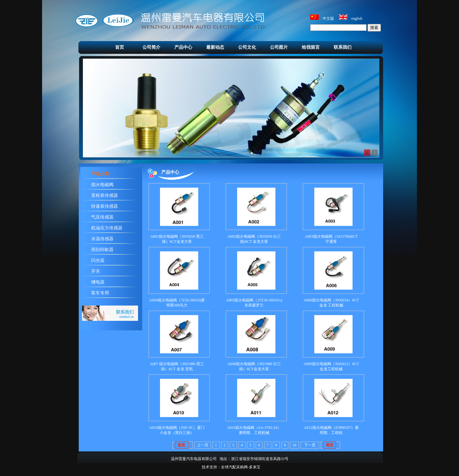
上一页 (203, 445)
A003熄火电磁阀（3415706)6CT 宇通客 (331, 239)
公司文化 (247, 47)
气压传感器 (102, 217)
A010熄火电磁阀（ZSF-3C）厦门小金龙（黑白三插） (177, 430)
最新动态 (215, 47)
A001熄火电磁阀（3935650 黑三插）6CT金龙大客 (177, 239)
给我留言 (311, 47)
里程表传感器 (105, 195)
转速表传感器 (105, 206)
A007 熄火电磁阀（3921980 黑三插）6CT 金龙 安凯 (177, 366)
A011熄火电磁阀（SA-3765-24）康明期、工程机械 (254, 430)
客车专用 (100, 293)
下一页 (310, 445)
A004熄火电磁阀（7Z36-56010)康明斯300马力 (177, 303)
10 (295, 445)
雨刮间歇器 (102, 250)
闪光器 (98, 260)
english (357, 18)
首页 (120, 47)
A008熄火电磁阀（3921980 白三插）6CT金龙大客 (254, 366)
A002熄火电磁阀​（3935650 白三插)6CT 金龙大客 (254, 239)
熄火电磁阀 (102, 185)
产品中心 (183, 47)
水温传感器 (102, 239)
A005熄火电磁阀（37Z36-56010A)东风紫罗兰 (254, 303)
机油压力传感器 (107, 228)
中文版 (328, 18)
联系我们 (343, 47)
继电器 (98, 282)
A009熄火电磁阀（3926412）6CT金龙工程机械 (331, 366)
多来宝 (255, 467)
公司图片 (279, 47)
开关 (96, 271)
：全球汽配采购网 (232, 467)
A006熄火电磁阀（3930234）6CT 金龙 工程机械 (331, 303)
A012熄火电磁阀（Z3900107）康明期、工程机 (331, 430)
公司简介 (151, 47)
